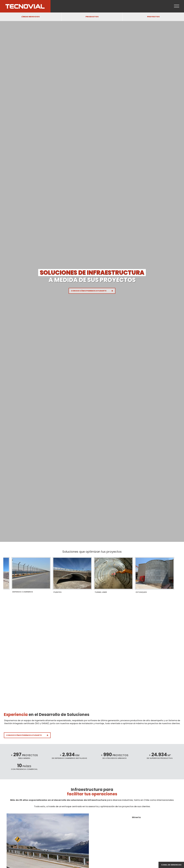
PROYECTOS (153, 17)
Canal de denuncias (171, 865)
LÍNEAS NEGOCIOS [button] (31, 17)
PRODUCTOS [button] (92, 17)
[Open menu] (177, 6)
